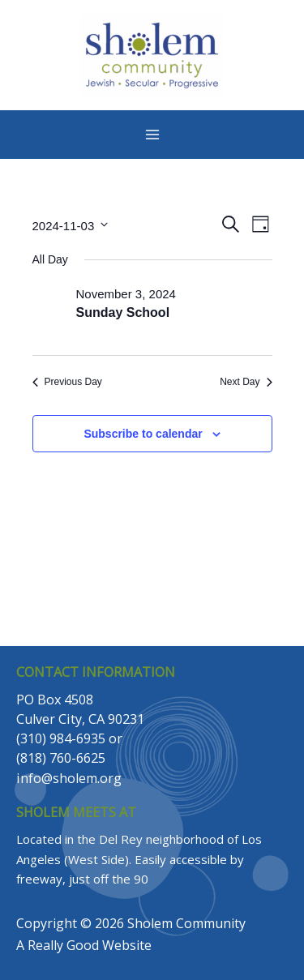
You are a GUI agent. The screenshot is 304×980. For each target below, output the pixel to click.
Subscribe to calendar (143, 434)
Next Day (246, 382)
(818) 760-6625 (61, 758)
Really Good (63, 945)
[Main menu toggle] (152, 135)
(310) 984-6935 (61, 738)
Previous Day (67, 382)
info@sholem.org (69, 778)
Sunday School (123, 312)
